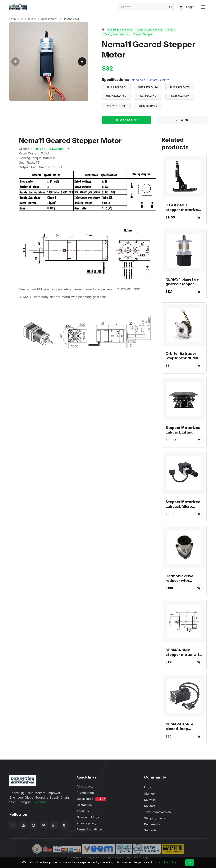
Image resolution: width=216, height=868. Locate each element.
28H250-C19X (116, 106)
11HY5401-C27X (116, 96)
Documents (152, 824)
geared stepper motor (149, 30)
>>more (40, 802)
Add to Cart (126, 120)
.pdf (49, 149)
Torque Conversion (157, 812)
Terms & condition (89, 829)
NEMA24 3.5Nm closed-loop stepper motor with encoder (184, 731)
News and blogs (88, 817)
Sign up (149, 794)
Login (190, 7)
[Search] (146, 7)
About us (83, 811)
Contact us (84, 805)
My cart (149, 806)
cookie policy (168, 862)
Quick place (91, 799)
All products (28, 19)
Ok (190, 862)
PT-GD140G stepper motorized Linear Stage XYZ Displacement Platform (183, 214)
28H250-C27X (148, 106)
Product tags (86, 793)
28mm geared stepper (116, 34)
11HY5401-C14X (148, 87)
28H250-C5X (148, 96)
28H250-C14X (180, 96)
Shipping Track (155, 818)
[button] (181, 7)
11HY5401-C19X (180, 87)
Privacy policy (87, 823)
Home (13, 19)
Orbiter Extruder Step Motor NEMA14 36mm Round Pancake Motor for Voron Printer (184, 363)
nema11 (171, 30)
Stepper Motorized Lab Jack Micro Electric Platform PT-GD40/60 (183, 509)
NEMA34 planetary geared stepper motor (182, 284)
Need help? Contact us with (149, 80)
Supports (150, 830)
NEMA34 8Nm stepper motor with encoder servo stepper (184, 657)
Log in (148, 787)
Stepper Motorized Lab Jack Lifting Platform (183, 432)
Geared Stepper (143, 34)
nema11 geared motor (120, 30)
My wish (150, 800)
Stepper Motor (49, 19)
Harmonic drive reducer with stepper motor (179, 580)
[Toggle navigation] (203, 7)
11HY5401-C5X (116, 87)
